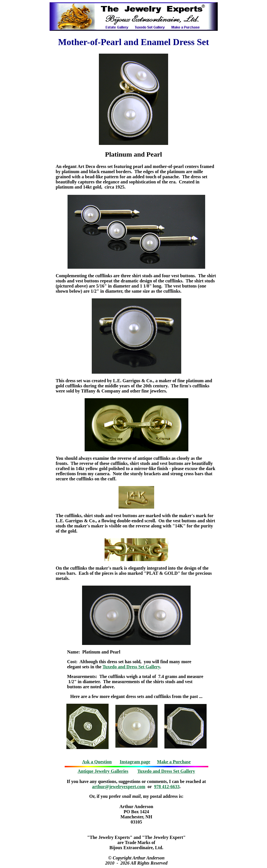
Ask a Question (97, 762)
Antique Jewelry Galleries (103, 771)
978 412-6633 (167, 787)
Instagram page (135, 762)
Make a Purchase (174, 762)
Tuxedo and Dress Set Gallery (131, 667)
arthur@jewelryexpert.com (119, 787)
